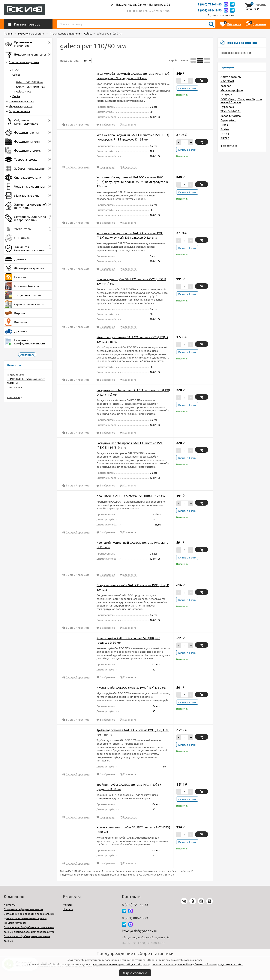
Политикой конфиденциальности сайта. (219, 964)
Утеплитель (27, 355)
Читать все (13, 397)
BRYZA (225, 138)
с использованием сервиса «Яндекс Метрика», (122, 964)
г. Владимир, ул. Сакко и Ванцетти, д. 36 (142, 4)
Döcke (16, 96)
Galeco (16, 74)
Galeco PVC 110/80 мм (30, 82)
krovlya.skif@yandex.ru (139, 931)
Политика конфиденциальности (23, 909)
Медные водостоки (21, 106)
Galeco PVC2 (24, 91)
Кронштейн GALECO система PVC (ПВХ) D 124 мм (131, 496)
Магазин (68, 905)
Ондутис (226, 95)
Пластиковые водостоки (24, 62)
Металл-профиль (232, 90)
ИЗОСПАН (227, 81)
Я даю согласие (135, 973)
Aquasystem (228, 120)
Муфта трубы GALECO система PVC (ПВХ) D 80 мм (132, 687)
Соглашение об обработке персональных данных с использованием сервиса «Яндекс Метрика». (29, 918)
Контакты (10, 905)
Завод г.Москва (231, 116)
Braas (224, 125)
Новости (68, 909)
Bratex (225, 129)
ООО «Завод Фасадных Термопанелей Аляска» (241, 101)
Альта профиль (231, 77)
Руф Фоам (227, 107)
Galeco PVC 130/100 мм (30, 87)
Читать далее (15, 387)
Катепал (226, 86)
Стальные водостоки (21, 101)
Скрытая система (19, 111)
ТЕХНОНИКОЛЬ (231, 111)
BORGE (225, 134)
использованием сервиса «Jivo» (172, 964)
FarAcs (16, 70)
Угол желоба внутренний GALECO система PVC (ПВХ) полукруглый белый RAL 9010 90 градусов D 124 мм (132, 182)
